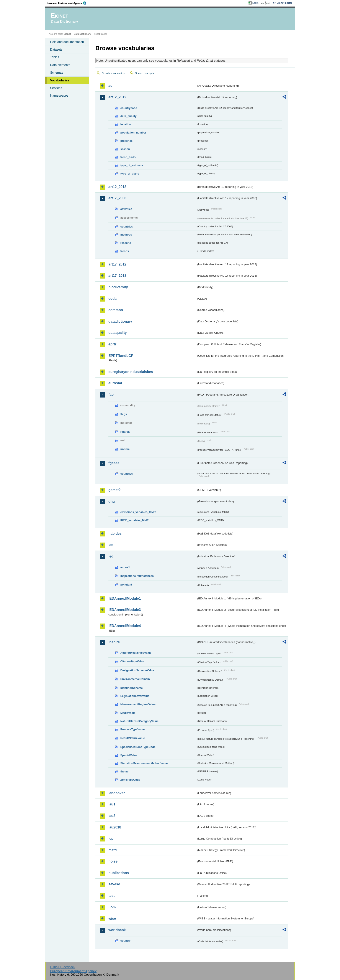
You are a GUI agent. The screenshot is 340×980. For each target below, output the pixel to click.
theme (124, 771)
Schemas (57, 73)
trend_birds (128, 157)
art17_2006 (117, 198)
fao (111, 395)
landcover (117, 793)
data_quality (128, 116)
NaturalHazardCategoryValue (139, 721)
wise (112, 918)
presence (126, 141)
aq (110, 86)
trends (125, 251)
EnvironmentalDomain (135, 679)
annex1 (125, 567)
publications (119, 873)
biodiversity (118, 287)
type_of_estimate (132, 165)
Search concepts (144, 73)
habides (115, 534)
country (125, 941)
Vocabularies (60, 80)
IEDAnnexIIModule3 (125, 610)
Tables (55, 57)
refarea (125, 432)
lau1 (112, 804)
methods (126, 235)
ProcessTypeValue (132, 729)
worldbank (117, 930)
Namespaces (59, 96)
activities (126, 209)
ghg (112, 501)
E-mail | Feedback (63, 967)
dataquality (118, 333)
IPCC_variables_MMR (135, 520)
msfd (113, 850)
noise (113, 861)
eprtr (112, 344)
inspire (114, 642)
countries (127, 227)
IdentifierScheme (132, 688)
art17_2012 (117, 264)
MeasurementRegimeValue (138, 704)
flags (124, 414)
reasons (126, 243)
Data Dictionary (82, 34)
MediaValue (128, 713)
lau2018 (115, 827)
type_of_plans (130, 174)
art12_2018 (117, 187)
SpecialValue (129, 755)
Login (255, 3)
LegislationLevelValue (135, 696)
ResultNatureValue (133, 738)
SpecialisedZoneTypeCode (138, 747)
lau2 (112, 816)
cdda (112, 299)
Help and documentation (67, 42)
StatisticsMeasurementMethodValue (144, 763)
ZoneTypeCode (130, 780)
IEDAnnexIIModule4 (125, 626)
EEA (68, 3)
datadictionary (120, 321)
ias (111, 545)
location (126, 124)
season (125, 149)
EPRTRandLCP (121, 356)
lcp (111, 839)
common (116, 310)
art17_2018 (117, 276)
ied (111, 556)
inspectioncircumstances (137, 576)
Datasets (56, 49)
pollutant (126, 585)
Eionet (67, 34)
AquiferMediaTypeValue (136, 653)
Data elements (60, 65)
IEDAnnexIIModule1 (125, 598)
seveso (114, 884)
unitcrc (125, 449)
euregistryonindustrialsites (131, 372)
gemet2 (114, 490)
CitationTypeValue (132, 661)
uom (112, 907)
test (111, 896)
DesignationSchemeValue (137, 670)
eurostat (115, 383)
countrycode (129, 108)
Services (56, 88)
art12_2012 (117, 97)
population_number (133, 133)
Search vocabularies (113, 73)
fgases (114, 463)
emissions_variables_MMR (138, 512)
